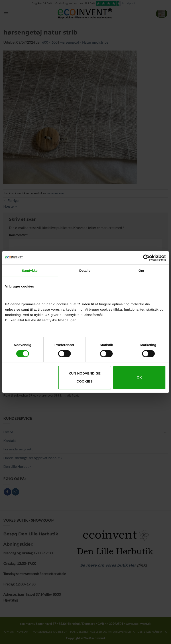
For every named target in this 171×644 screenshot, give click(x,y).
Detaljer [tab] (85, 270)
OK (139, 378)
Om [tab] (141, 270)
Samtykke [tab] (30, 270)
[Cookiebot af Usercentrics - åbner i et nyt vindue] (146, 258)
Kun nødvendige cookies (85, 378)
